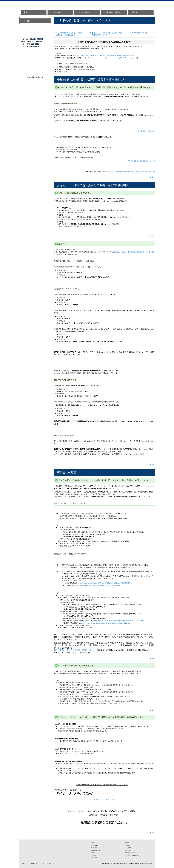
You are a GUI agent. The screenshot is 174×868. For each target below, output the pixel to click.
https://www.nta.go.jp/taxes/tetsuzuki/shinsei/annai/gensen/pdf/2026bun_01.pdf (128, 171)
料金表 (135, 12)
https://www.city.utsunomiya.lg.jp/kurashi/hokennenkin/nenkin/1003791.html (105, 623)
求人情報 (27, 21)
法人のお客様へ (58, 12)
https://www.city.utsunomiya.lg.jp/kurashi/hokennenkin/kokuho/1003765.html (119, 621)
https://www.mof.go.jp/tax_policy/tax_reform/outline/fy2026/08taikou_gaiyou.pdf (111, 58)
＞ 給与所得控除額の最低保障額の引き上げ (140, 161)
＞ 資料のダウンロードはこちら (104, 800)
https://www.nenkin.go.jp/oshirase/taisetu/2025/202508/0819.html (97, 585)
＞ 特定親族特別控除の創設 (145, 131)
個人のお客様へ (84, 12)
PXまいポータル (77, 764)
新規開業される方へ (113, 12)
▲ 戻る (152, 177)
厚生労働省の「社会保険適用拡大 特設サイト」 (74, 650)
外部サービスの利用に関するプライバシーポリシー (38, 863)
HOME (28, 12)
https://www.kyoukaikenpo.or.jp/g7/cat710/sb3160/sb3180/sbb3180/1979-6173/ (105, 583)
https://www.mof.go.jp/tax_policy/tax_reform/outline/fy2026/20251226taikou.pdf (108, 56)
